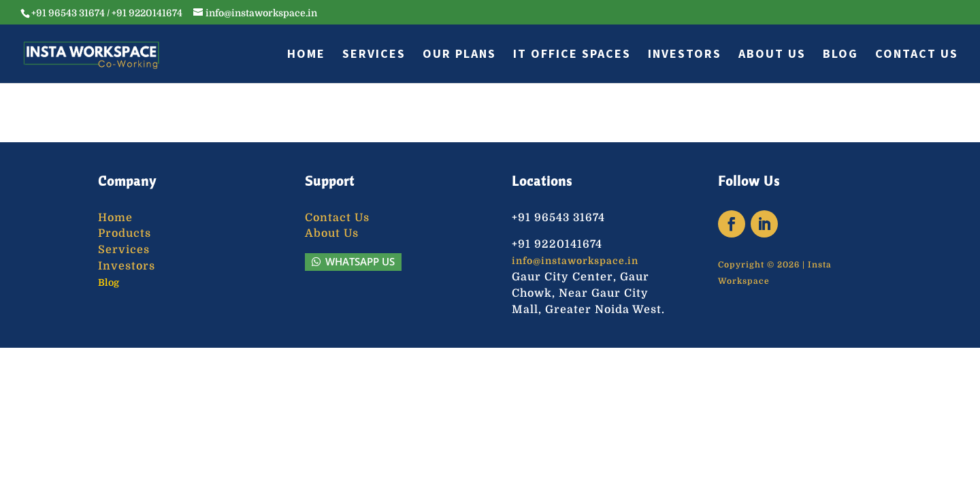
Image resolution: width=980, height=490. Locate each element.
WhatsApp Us (360, 261)
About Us (772, 55)
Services (374, 55)
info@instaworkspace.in (575, 261)
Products (125, 233)
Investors (685, 55)
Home (306, 55)
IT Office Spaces (572, 55)
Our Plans (459, 55)
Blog (840, 55)
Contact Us (917, 55)
